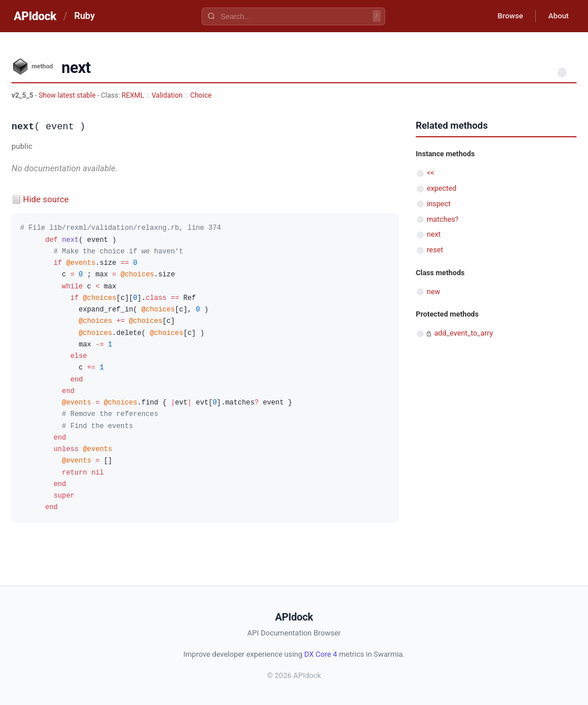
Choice (201, 95)
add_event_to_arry (463, 333)
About (556, 16)
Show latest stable (68, 95)
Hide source (46, 199)
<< (430, 173)
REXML (133, 95)
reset (435, 250)
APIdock (35, 16)
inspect (439, 204)
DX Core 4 (321, 654)
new (433, 292)
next (434, 234)
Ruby (84, 16)
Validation (167, 95)
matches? (442, 219)
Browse (504, 16)
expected (442, 188)
